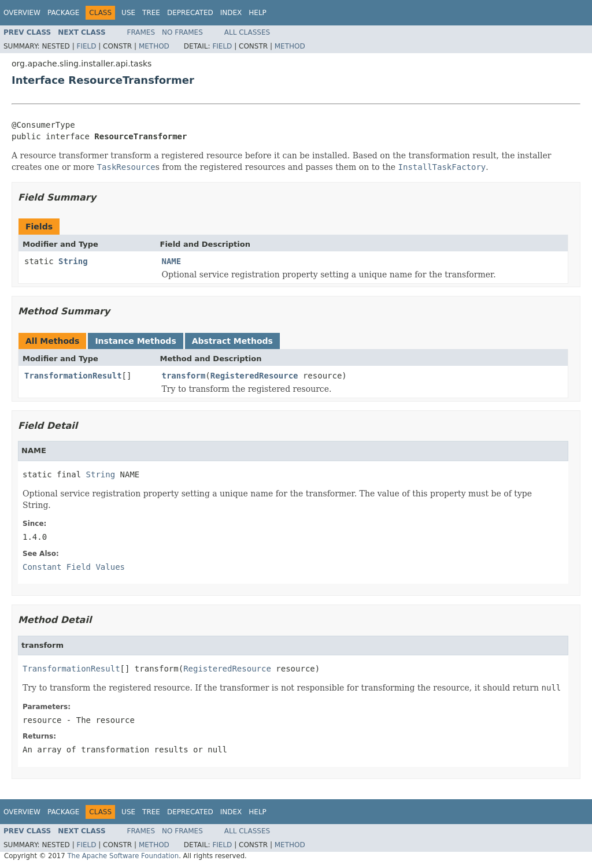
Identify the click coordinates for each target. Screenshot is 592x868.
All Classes (247, 32)
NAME (172, 261)
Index (231, 13)
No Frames (182, 32)
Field (86, 46)
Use (128, 13)
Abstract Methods (232, 341)
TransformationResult (73, 376)
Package (63, 13)
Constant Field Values (74, 567)
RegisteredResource (254, 376)
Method (154, 46)
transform (184, 376)
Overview (22, 13)
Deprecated (190, 13)
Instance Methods (135, 341)
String (73, 261)
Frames (141, 32)
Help (258, 13)
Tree (151, 13)
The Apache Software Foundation (123, 856)
